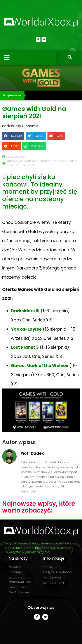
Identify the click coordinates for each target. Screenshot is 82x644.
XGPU (31, 165)
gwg (35, 161)
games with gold (19, 161)
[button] (13, 136)
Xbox (56, 161)
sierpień (46, 161)
